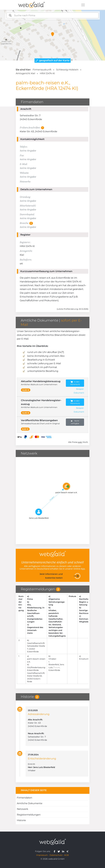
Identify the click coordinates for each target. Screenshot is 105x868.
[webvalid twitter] (59, 851)
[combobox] (52, 15)
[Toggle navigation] (83, 5)
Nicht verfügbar (75, 422)
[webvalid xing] (68, 851)
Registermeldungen (29, 815)
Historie (21, 820)
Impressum (42, 855)
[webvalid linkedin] (64, 851)
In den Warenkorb (75, 383)
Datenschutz (56, 855)
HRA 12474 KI (47, 73)
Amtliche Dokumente (30, 803)
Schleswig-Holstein (67, 70)
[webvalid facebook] (55, 851)
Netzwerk (23, 809)
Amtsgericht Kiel (25, 73)
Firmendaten (25, 798)
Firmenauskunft (42, 70)
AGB (66, 855)
